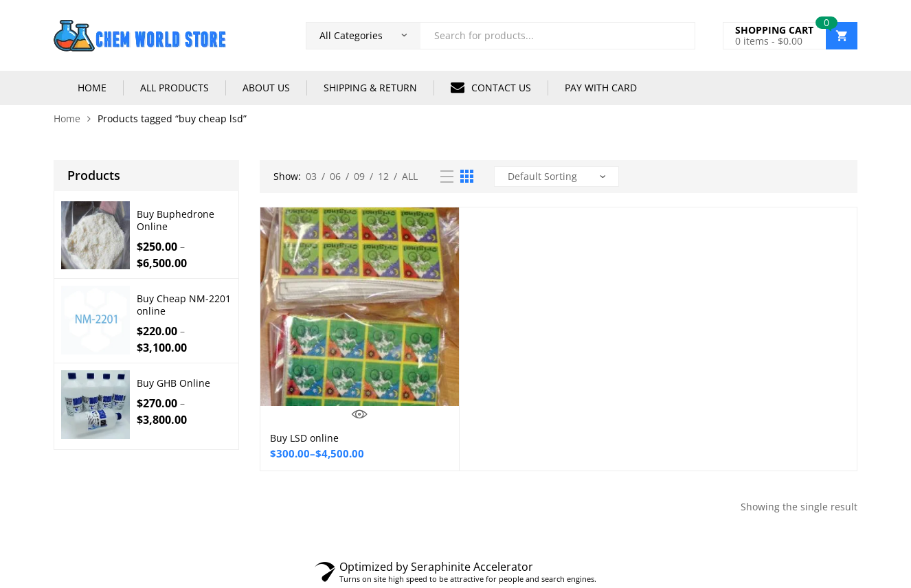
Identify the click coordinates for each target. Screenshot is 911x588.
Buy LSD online (304, 438)
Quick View (360, 414)
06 (335, 176)
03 (311, 176)
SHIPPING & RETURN (370, 88)
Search (679, 36)
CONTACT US (491, 87)
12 (383, 176)
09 (359, 176)
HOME (92, 88)
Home (67, 118)
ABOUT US (266, 88)
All (410, 176)
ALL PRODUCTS (175, 88)
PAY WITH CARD (601, 88)
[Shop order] (556, 177)
